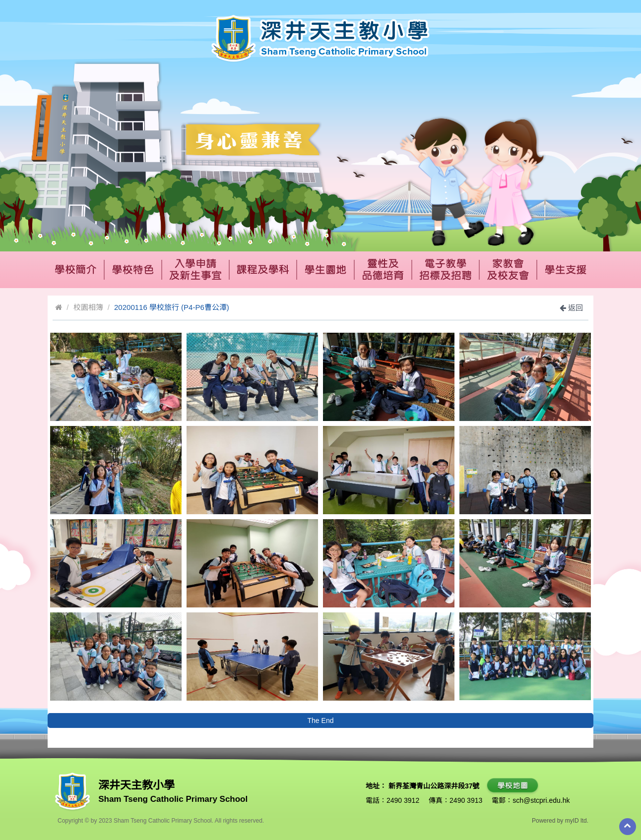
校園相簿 (88, 307)
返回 (571, 308)
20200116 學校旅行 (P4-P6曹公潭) (172, 307)
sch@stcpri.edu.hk (541, 800)
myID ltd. (577, 821)
